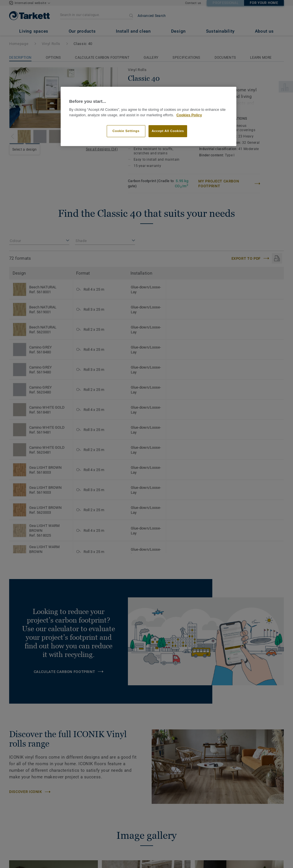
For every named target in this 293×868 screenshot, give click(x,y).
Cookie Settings (126, 131)
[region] (149, 116)
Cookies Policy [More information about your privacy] (189, 115)
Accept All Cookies (168, 131)
